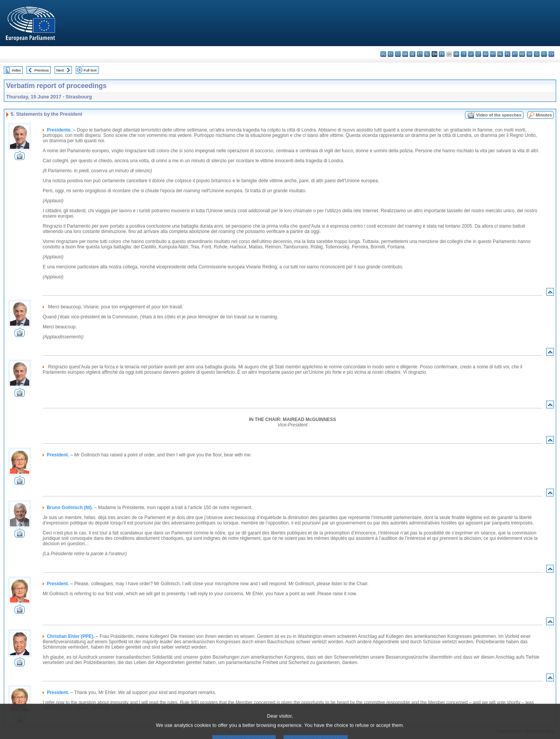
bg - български (383, 54)
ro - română (522, 54)
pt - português (515, 54)
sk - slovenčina (529, 54)
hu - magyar (486, 54)
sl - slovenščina (537, 54)
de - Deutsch (412, 54)
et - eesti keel (420, 54)
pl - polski (507, 54)
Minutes (544, 115)
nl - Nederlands (500, 54)
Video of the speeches (499, 115)
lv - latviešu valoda (471, 54)
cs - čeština (398, 54)
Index (16, 70)
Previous (42, 70)
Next (60, 70)
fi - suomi (544, 54)
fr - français (442, 54)
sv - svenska (551, 54)
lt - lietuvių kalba (478, 54)
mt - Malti (493, 54)
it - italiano (464, 54)
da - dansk (405, 54)
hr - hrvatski (456, 54)
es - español (391, 54)
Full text (90, 70)
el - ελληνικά (427, 54)
